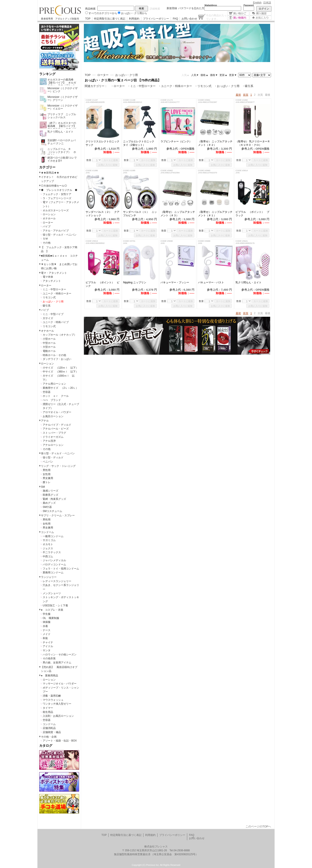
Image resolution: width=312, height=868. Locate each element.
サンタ (47, 650)
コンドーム (47, 532)
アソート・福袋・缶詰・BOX (60, 741)
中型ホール (49, 343)
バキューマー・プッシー (175, 282)
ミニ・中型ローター (54, 289)
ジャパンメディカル (54, 560)
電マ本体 (48, 277)
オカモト (48, 544)
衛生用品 (48, 712)
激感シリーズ (50, 491)
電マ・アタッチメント (54, 273)
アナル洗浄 (49, 441)
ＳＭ (45, 239)
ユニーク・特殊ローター (57, 294)
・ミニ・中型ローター (141, 86)
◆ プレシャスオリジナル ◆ (59, 190)
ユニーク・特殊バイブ (56, 322)
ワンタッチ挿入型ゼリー (57, 704)
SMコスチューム (52, 511)
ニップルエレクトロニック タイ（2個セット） (140, 143)
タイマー (48, 708)
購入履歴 (261, 13)
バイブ (47, 226)
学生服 (47, 614)
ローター (48, 223)
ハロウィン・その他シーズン (60, 655)
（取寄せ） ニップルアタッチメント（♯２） (215, 143)
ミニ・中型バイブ (53, 314)
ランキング (47, 74)
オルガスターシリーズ (56, 210)
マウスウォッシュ (53, 700)
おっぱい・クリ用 (53, 302)
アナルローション (53, 445)
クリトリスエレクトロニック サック (103, 143)
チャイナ (48, 642)
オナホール (49, 218)
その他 (47, 243)
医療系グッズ (50, 495)
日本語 (267, 3)
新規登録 (172, 8)
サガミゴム (49, 540)
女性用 (47, 474)
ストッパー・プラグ (54, 433)
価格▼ (214, 75)
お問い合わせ (189, 19)
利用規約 (134, 19)
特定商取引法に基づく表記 (110, 19)
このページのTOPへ (258, 826)
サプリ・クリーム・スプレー (58, 515)
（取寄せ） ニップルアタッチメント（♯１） (215, 214)
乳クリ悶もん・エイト (251, 282)
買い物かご (238, 13)
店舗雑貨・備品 (52, 732)
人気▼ (195, 75)
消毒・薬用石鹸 (52, 696)
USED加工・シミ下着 (55, 605)
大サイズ (48, 318)
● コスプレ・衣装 (52, 610)
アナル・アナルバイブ (56, 231)
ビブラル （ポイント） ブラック (252, 214)
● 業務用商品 (50, 676)
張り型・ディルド (53, 458)
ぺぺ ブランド (52, 400)
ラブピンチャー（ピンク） (178, 141)
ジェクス (48, 548)
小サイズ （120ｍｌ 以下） (60, 368)
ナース (47, 630)
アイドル (48, 646)
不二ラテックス (52, 552)
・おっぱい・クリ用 (227, 86)
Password (249, 5)
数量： (90, 160)
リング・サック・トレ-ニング (58, 466)
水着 (45, 626)
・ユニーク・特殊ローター (175, 86)
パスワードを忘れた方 (191, 8)
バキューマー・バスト (211, 282)
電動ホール (49, 351)
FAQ (175, 19)
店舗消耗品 (49, 728)
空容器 (47, 392)
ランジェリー (49, 577)
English (257, 3)
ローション (49, 214)
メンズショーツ (52, 593)
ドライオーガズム (53, 437)
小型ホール (49, 339)
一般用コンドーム (53, 536)
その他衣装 (49, 658)
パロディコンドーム (54, 564)
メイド (47, 634)
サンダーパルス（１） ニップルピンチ (140, 214)
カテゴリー (47, 167)
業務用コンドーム (53, 573)
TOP (88, 19)
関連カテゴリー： (96, 86)
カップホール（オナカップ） (60, 335)
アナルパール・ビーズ (56, 429)
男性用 (47, 470)
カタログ (46, 746)
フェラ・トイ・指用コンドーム (61, 569)
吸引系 (47, 306)
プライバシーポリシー (156, 19)
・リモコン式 (203, 86)
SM (43, 487)
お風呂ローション (53, 416)
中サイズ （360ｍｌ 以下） (60, 372)
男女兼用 (48, 478)
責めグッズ (49, 503)
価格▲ (204, 75)
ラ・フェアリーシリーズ (57, 198)
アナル (45, 421)
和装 (45, 638)
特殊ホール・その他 (54, 355)
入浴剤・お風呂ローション (58, 716)
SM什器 (47, 507)
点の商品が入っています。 (216, 17)
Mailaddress (211, 5)
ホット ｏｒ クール (57, 396)
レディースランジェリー (57, 581)
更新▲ (223, 75)
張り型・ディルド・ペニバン (60, 235)
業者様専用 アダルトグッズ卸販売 (60, 19)
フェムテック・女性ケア (57, 194)
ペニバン (48, 462)
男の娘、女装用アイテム (57, 663)
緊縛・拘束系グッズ (54, 499)
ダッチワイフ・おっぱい (57, 359)
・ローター (118, 86)
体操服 (47, 622)
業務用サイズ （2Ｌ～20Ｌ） (60, 388)
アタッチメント (52, 281)
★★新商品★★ (50, 173)
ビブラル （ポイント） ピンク (102, 284)
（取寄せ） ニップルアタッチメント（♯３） (178, 214)
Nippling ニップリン (135, 282)
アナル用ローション (54, 384)
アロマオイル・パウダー (57, 412)
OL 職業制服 (52, 618)
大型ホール (49, 347)
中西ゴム (48, 556)
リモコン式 (49, 297)
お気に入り (261, 18)
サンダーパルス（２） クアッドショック (102, 214)
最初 (238, 95)
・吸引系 (248, 86)
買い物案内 (238, 18)
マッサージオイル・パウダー (60, 684)
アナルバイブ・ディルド (57, 425)
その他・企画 (49, 737)
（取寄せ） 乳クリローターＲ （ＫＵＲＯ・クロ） (253, 143)
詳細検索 (155, 9)
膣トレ (47, 482)
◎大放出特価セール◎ (54, 186)
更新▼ (233, 75)
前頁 (246, 95)
